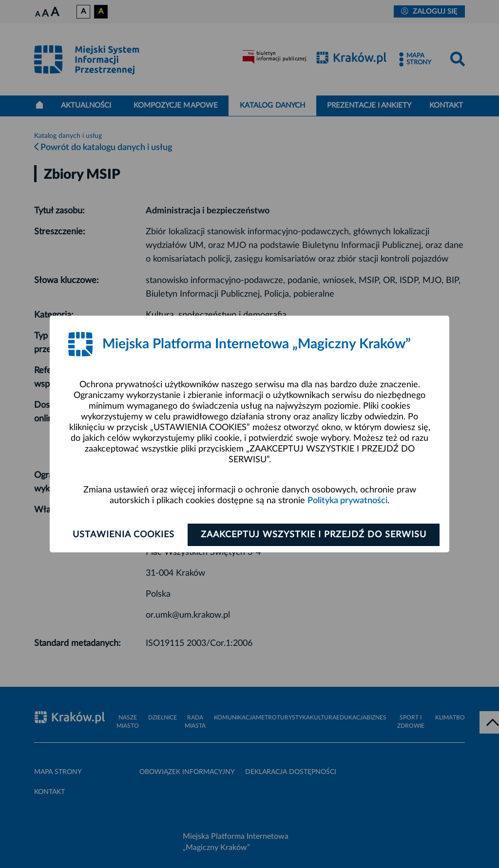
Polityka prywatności (347, 501)
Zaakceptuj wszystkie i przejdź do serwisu (314, 535)
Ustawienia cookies (124, 535)
